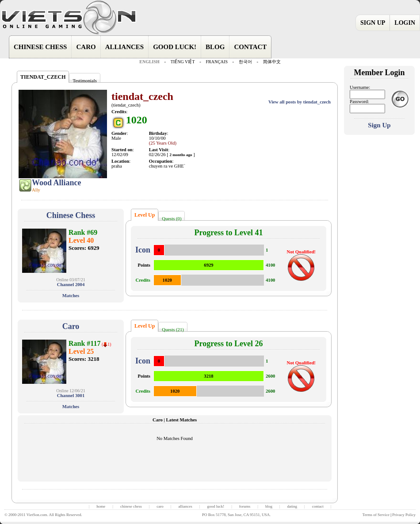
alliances (185, 506)
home (101, 506)
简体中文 (272, 62)
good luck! (216, 506)
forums (245, 506)
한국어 (245, 62)
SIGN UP (373, 23)
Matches (71, 296)
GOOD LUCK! (175, 47)
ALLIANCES (125, 47)
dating (292, 506)
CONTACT (250, 47)
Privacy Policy (404, 515)
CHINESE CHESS (40, 47)
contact (318, 506)
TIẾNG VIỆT (183, 62)
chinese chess (131, 506)
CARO (86, 47)
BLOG (215, 47)
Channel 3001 (71, 396)
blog (269, 506)
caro (160, 506)
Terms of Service (376, 515)
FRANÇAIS (216, 62)
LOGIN (405, 23)
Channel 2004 (71, 285)
